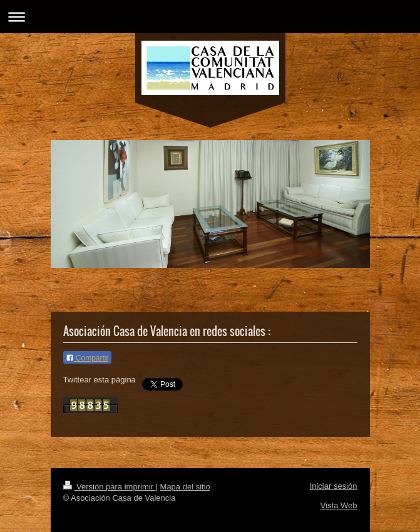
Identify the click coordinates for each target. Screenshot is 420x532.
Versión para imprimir (110, 487)
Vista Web (339, 505)
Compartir (87, 358)
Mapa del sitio (185, 487)
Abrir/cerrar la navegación (210, 17)
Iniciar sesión (334, 486)
